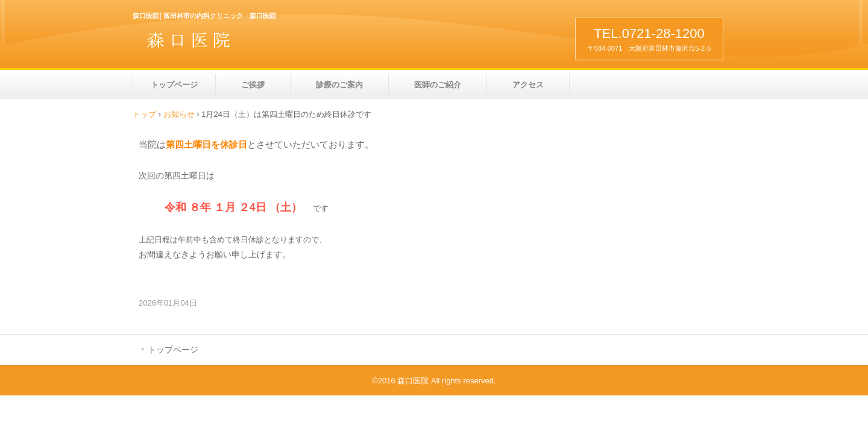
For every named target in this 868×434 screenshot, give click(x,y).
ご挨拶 (253, 85)
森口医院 (217, 45)
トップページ (174, 85)
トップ (144, 114)
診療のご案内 (339, 85)
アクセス (528, 85)
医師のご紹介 (438, 85)
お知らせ (179, 114)
